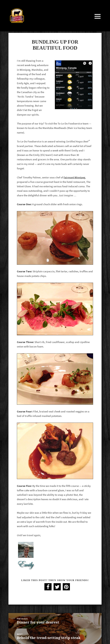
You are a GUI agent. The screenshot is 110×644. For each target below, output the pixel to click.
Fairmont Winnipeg (74, 177)
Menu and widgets (98, 20)
